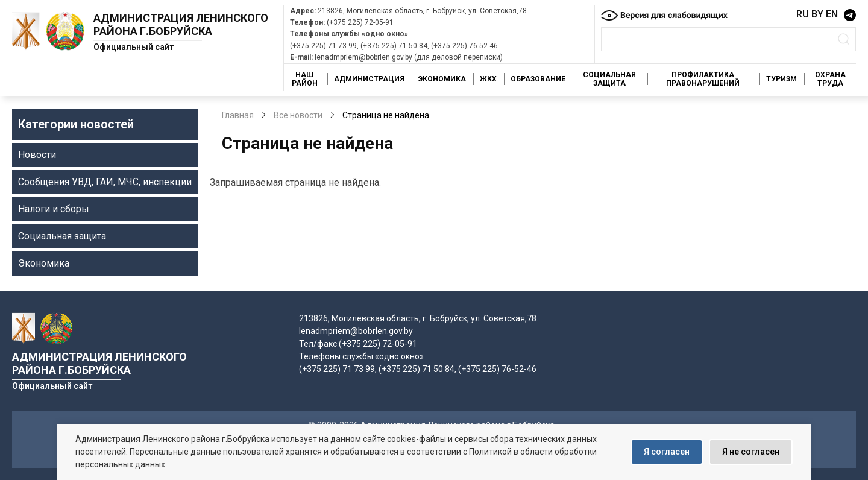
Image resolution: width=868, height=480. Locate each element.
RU (803, 14)
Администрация (369, 79)
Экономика (442, 79)
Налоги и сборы (54, 209)
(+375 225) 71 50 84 (394, 46)
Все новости (298, 115)
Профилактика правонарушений (703, 79)
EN (832, 14)
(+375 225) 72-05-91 (360, 22)
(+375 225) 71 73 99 (323, 46)
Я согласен (667, 452)
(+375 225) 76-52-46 (464, 46)
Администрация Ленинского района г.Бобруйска (181, 24)
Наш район (305, 79)
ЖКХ (488, 79)
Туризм (782, 79)
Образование (538, 79)
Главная (238, 115)
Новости (37, 155)
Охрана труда (830, 79)
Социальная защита (609, 79)
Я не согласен (751, 452)
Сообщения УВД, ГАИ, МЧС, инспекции (105, 182)
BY (817, 14)
